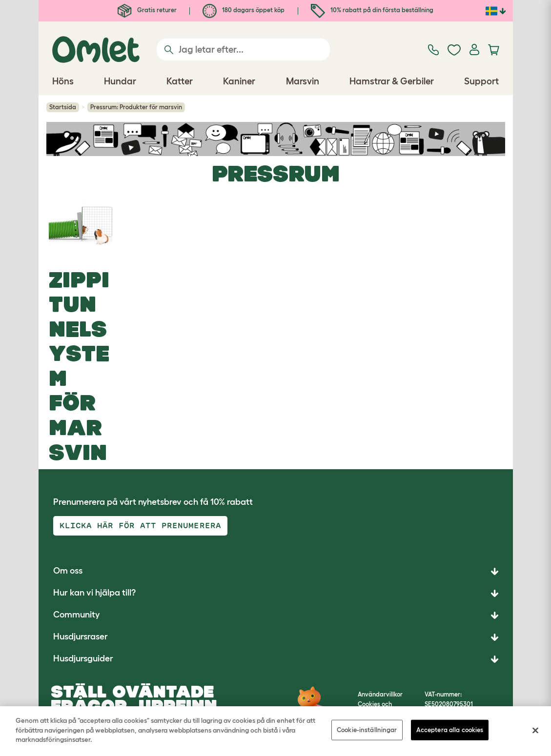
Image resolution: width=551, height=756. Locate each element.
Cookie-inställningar (367, 730)
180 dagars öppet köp (244, 10)
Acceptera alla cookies (450, 730)
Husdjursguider (83, 658)
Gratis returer (147, 10)
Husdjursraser (81, 637)
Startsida (63, 107)
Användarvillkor (380, 694)
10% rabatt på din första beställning (372, 10)
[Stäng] (535, 731)
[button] (276, 659)
